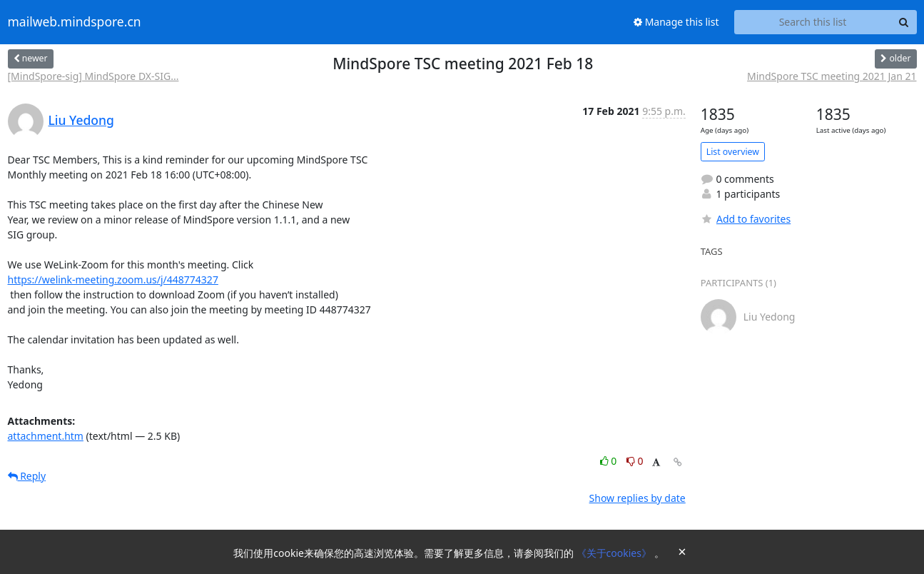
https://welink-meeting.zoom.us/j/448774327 (113, 280)
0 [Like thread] (610, 461)
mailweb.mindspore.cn (75, 22)
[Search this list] (813, 22)
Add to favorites (746, 219)
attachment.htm (46, 436)
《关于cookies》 (615, 553)
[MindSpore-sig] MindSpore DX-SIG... (93, 76)
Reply (27, 476)
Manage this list (676, 22)
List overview (733, 152)
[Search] (904, 22)
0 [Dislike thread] (635, 461)
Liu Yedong (81, 120)
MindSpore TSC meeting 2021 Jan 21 (832, 76)
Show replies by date (638, 498)
